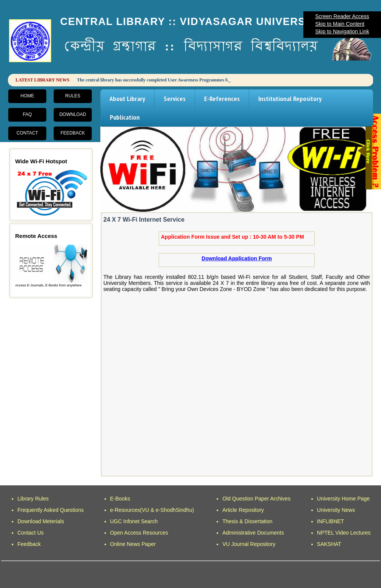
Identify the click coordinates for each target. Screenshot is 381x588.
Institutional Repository (290, 99)
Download (73, 114)
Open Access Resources (139, 533)
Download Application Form (237, 258)
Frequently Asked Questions (51, 510)
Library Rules (33, 499)
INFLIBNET (331, 521)
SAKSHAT (329, 544)
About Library (127, 99)
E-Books (120, 499)
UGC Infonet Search (134, 521)
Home (27, 96)
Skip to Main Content (340, 24)
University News (336, 510)
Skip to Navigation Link (342, 31)
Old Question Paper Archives (256, 499)
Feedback (73, 133)
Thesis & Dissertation (247, 521)
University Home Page (343, 499)
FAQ (27, 114)
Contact (27, 133)
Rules (73, 96)
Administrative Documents (253, 533)
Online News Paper (133, 544)
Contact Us (30, 533)
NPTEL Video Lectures (344, 533)
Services (175, 99)
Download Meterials (41, 521)
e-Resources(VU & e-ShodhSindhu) (152, 510)
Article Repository (243, 510)
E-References (222, 99)
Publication (125, 117)
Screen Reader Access (342, 16)
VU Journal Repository (249, 544)
